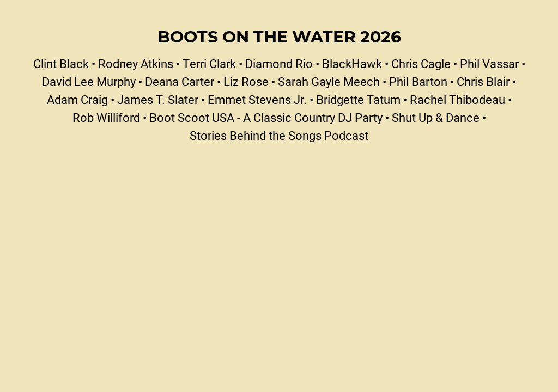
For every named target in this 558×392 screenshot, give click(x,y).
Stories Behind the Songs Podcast (279, 135)
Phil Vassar (489, 63)
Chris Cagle (421, 63)
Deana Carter (180, 81)
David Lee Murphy (89, 81)
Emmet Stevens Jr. (257, 99)
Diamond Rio (279, 63)
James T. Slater (158, 99)
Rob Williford (106, 117)
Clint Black (61, 63)
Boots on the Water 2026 (279, 36)
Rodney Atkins (136, 63)
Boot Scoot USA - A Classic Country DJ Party (266, 117)
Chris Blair (483, 81)
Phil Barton (418, 81)
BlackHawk (352, 63)
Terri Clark (209, 63)
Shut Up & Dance (436, 117)
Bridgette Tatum (358, 99)
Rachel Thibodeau (457, 99)
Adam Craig (77, 99)
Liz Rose (246, 81)
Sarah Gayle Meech (329, 81)
